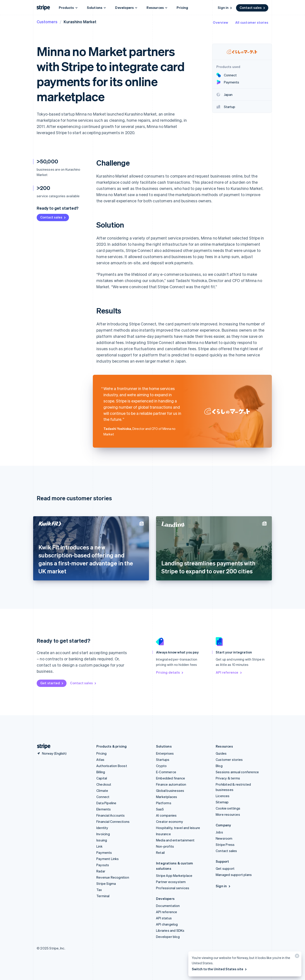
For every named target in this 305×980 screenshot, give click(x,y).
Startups (163, 760)
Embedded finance (171, 778)
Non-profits (165, 846)
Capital (102, 778)
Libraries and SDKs (170, 930)
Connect (103, 797)
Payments (104, 852)
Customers (47, 22)
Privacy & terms (228, 778)
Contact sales (253, 8)
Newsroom (224, 838)
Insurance (163, 834)
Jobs (219, 832)
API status (164, 918)
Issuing (102, 840)
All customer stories (252, 22)
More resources (228, 814)
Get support (225, 868)
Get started (52, 683)
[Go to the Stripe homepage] (42, 746)
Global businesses (170, 791)
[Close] (296, 957)
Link (99, 846)
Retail (160, 852)
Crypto (161, 766)
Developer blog (168, 937)
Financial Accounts (111, 815)
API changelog (167, 924)
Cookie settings (228, 808)
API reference (229, 672)
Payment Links (108, 859)
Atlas (100, 760)
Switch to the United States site (220, 969)
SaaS (160, 809)
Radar (101, 871)
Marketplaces (167, 797)
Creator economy (170, 821)
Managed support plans (234, 875)
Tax (99, 890)
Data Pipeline (106, 803)
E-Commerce (166, 772)
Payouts (103, 865)
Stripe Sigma (106, 883)
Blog (219, 766)
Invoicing (103, 834)
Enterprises (165, 753)
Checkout (104, 784)
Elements (104, 809)
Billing (101, 772)
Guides (221, 753)
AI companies (166, 815)
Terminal (103, 896)
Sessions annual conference (237, 772)
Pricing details (170, 672)
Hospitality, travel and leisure (178, 828)
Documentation (168, 906)
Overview (220, 22)
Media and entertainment (175, 840)
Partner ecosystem (171, 882)
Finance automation (171, 784)
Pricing (182, 8)
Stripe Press (225, 845)
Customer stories (229, 760)
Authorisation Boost (112, 766)
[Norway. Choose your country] (52, 753)
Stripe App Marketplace (174, 876)
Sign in (225, 8)
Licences (223, 796)
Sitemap (222, 802)
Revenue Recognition (113, 877)
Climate (102, 791)
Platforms (164, 803)
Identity (102, 828)
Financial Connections (113, 821)
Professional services (173, 888)
